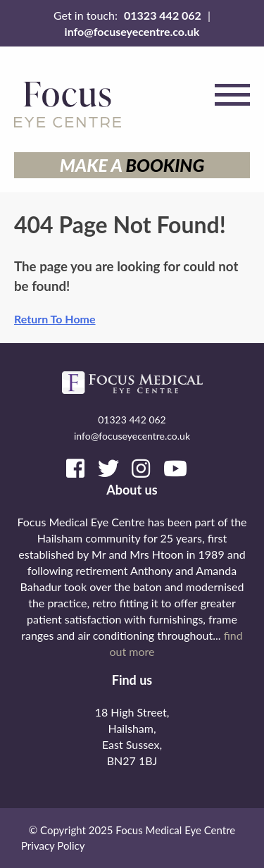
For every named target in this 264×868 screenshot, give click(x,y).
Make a (132, 165)
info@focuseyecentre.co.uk (132, 31)
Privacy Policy (53, 845)
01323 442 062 (163, 15)
